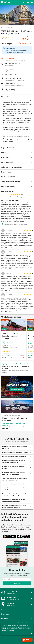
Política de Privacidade (8, 630)
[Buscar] (24, 2)
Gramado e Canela (7, 28)
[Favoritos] (28, 2)
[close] (31, 633)
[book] (27, 640)
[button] (17, 97)
